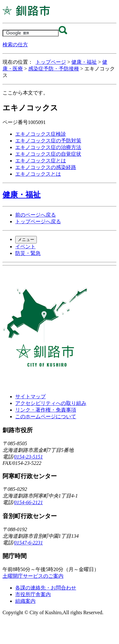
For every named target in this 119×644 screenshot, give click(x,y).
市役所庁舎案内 (33, 594)
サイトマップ (30, 397)
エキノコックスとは (38, 174)
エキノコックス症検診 (41, 134)
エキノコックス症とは (41, 161)
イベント (25, 247)
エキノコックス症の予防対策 (48, 141)
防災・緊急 (28, 253)
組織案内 (25, 601)
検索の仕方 (15, 45)
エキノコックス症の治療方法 (48, 147)
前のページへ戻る (36, 215)
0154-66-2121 (28, 502)
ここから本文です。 (25, 93)
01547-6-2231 (28, 543)
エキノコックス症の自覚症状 (48, 154)
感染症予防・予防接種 (54, 69)
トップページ (51, 62)
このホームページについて (46, 416)
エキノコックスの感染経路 (46, 167)
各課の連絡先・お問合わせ (46, 588)
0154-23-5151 (28, 457)
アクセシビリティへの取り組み (51, 403)
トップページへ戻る (38, 221)
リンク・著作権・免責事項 (46, 410)
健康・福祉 (84, 62)
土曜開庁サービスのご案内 (33, 576)
